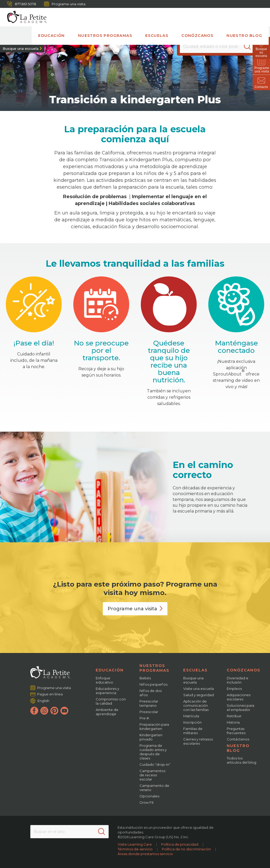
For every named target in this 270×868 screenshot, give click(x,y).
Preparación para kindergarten (154, 726)
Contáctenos (238, 739)
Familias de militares (193, 731)
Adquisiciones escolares (239, 697)
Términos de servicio (135, 849)
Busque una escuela (21, 48)
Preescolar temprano (149, 703)
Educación (52, 36)
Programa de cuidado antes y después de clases (153, 752)
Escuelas (157, 36)
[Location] (216, 46)
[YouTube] (64, 711)
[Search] (247, 46)
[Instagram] (44, 711)
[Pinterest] (54, 711)
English (43, 701)
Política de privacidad (180, 844)
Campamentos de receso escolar (152, 775)
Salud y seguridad (199, 695)
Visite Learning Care (135, 844)
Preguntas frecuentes (236, 731)
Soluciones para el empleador (240, 708)
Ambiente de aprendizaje (107, 712)
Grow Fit (147, 802)
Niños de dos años (151, 693)
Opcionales (149, 796)
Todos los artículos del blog (242, 760)
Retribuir (234, 716)
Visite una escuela (199, 689)
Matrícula (191, 716)
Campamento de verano (154, 788)
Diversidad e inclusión (238, 680)
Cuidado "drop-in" (155, 764)
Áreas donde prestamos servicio (145, 854)
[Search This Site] (69, 832)
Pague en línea (50, 694)
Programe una (135, 609)
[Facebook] (34, 711)
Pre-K (144, 718)
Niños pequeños (153, 684)
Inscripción (192, 722)
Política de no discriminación (186, 849)
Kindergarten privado (151, 737)
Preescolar (149, 712)
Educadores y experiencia (107, 691)
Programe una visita (65, 4)
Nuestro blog (244, 36)
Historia (233, 722)
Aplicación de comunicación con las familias (196, 705)
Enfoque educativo (104, 680)
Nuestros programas (105, 36)
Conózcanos (197, 36)
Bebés (145, 678)
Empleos (234, 689)
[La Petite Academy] (25, 17)
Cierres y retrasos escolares (198, 741)
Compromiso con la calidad (111, 701)
